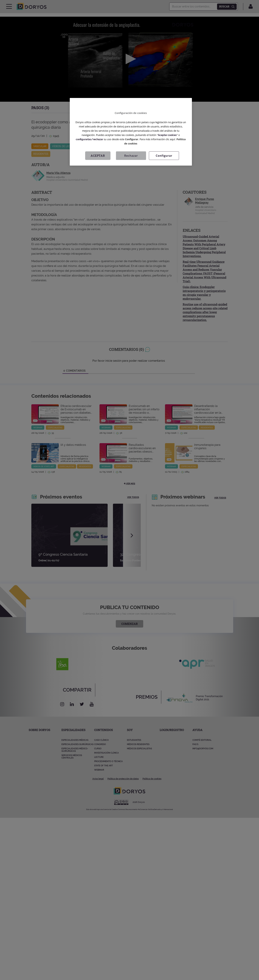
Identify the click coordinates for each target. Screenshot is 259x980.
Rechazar (131, 156)
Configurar (132, 139)
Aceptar (98, 156)
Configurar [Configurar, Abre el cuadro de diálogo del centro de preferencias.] (164, 156)
